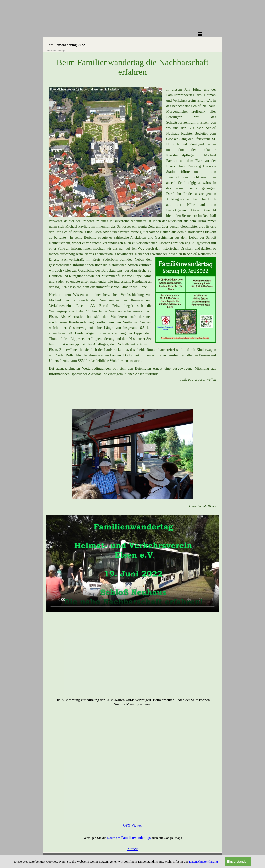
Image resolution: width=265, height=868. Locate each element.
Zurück (132, 849)
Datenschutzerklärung (203, 861)
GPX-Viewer (132, 825)
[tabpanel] (132, 243)
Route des (114, 838)
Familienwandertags (136, 838)
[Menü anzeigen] (200, 34)
